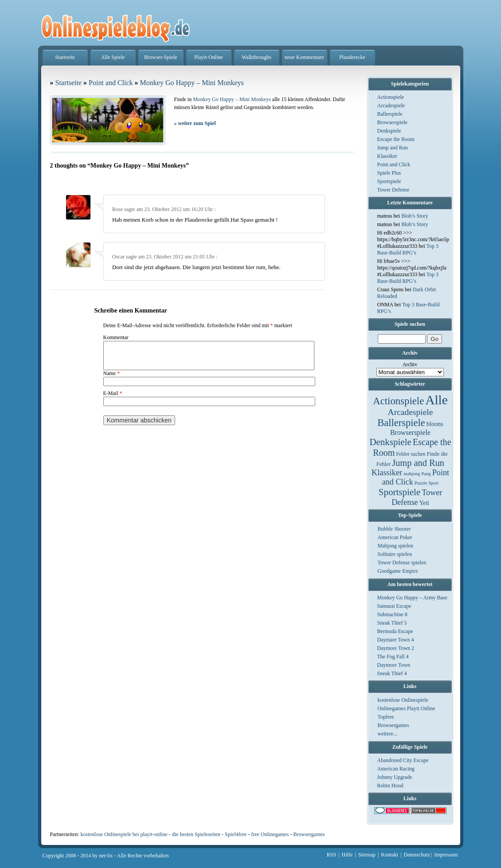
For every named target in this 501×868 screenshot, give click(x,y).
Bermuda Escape (395, 631)
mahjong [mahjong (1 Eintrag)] (412, 474)
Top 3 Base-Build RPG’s (408, 249)
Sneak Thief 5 (392, 623)
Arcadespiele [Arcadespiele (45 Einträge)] (411, 412)
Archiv (410, 364)
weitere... (387, 734)
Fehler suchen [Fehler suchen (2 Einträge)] (411, 454)
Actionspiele (391, 97)
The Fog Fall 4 (393, 657)
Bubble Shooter (394, 529)
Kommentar (116, 337)
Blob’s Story (415, 216)
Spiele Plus (389, 173)
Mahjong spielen (395, 546)
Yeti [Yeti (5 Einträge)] (424, 503)
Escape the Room (396, 139)
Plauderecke (352, 57)
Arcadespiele (391, 106)
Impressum (446, 855)
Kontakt (389, 855)
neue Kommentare (304, 57)
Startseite (65, 57)
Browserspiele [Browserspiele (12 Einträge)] (410, 432)
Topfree (386, 717)
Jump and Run (393, 148)
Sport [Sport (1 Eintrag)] (433, 483)
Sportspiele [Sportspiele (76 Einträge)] (400, 492)
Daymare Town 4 (396, 640)
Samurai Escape (394, 606)
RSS (331, 855)
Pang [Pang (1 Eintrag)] (426, 474)
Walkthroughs (256, 57)
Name (112, 379)
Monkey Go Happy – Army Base (412, 598)
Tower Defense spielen (402, 563)
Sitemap (367, 855)
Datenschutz (417, 855)
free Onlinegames (270, 834)
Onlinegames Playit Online (407, 708)
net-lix (106, 856)
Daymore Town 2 (396, 648)
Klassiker (387, 156)
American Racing (396, 769)
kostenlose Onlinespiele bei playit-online (124, 834)
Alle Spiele (113, 57)
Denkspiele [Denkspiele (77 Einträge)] (390, 442)
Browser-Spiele (160, 57)
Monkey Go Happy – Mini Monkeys (192, 83)
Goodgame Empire (398, 571)
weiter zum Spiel (195, 123)
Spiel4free (236, 834)
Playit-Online (209, 57)
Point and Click (394, 164)
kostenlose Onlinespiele (403, 700)
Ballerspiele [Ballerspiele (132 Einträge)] (401, 423)
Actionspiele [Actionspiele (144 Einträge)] (398, 401)
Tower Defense (393, 190)
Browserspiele (393, 122)
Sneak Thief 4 (392, 673)
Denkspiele (389, 131)
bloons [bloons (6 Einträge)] (435, 424)
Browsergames (393, 725)
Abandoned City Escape (403, 760)
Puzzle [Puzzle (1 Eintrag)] (421, 483)
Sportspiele (389, 181)
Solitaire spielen (395, 554)
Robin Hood (390, 786)
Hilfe (347, 855)
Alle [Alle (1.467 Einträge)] (436, 400)
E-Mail (113, 399)
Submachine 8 (392, 614)
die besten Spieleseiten (196, 834)
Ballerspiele (390, 114)
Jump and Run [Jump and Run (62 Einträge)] (418, 463)
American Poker (395, 537)
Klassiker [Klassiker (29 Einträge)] (387, 473)
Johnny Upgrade (395, 777)
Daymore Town (394, 665)
